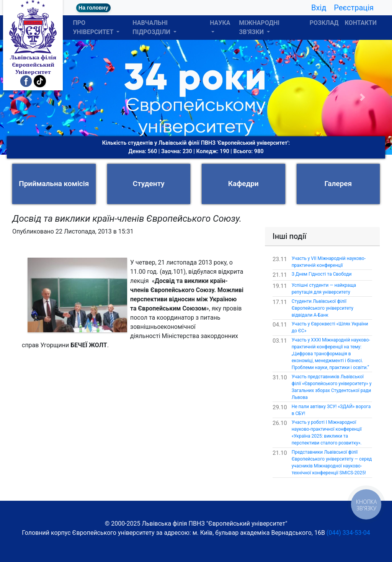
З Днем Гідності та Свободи (322, 274)
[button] (29, 97)
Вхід (319, 8)
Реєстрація (354, 8)
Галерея (338, 184)
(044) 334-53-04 (348, 533)
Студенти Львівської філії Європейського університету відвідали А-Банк (323, 308)
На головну (93, 8)
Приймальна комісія (54, 184)
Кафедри (243, 184)
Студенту (149, 184)
